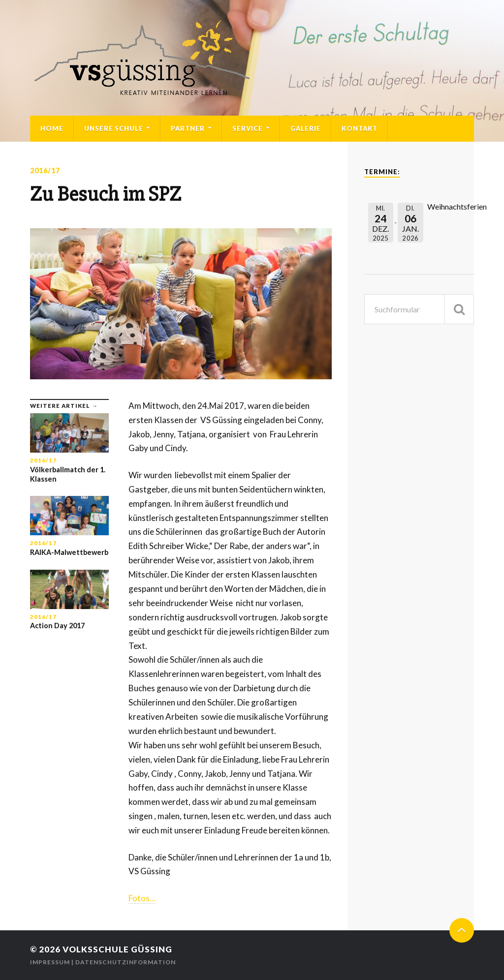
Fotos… (142, 898)
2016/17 (45, 170)
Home (52, 128)
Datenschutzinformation (126, 962)
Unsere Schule (114, 128)
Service (248, 128)
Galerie (306, 128)
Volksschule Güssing (117, 949)
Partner (188, 128)
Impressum (50, 962)
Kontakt (360, 128)
